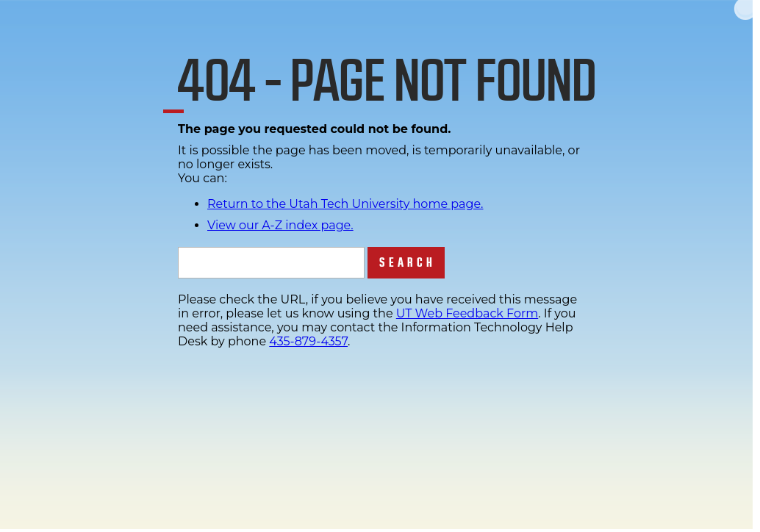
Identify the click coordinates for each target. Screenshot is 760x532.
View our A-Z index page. (280, 225)
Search (408, 263)
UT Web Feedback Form (467, 313)
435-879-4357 (308, 341)
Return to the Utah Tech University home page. (345, 204)
